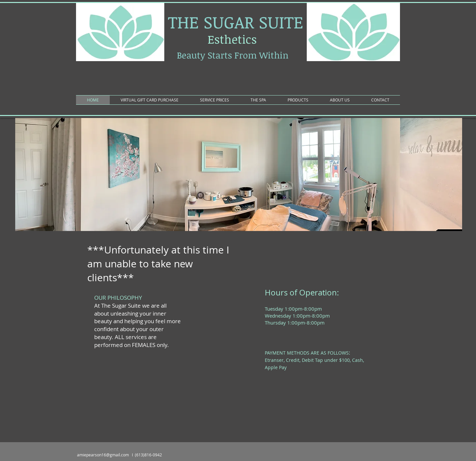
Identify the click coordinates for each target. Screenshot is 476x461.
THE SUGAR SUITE (236, 22)
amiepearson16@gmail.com (103, 455)
